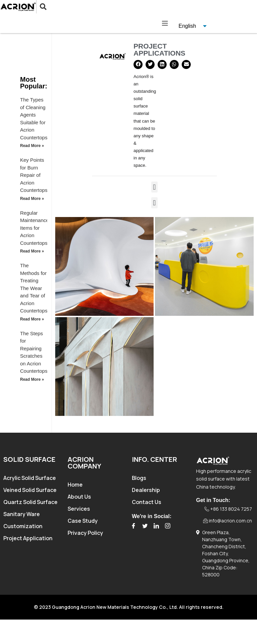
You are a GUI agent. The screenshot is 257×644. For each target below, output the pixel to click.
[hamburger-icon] (165, 23)
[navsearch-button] (38, 7)
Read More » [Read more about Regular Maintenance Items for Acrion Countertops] (32, 251)
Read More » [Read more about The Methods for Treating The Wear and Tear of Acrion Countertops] (32, 319)
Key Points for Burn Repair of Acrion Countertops (34, 175)
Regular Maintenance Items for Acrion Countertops (34, 228)
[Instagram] (168, 526)
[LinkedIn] (156, 526)
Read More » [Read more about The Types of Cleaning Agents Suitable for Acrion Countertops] (32, 146)
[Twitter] (145, 526)
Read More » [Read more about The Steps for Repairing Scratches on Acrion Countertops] (32, 379)
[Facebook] (134, 526)
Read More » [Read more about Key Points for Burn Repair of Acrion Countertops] (32, 199)
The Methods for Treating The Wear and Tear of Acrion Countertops (34, 288)
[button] (138, 64)
